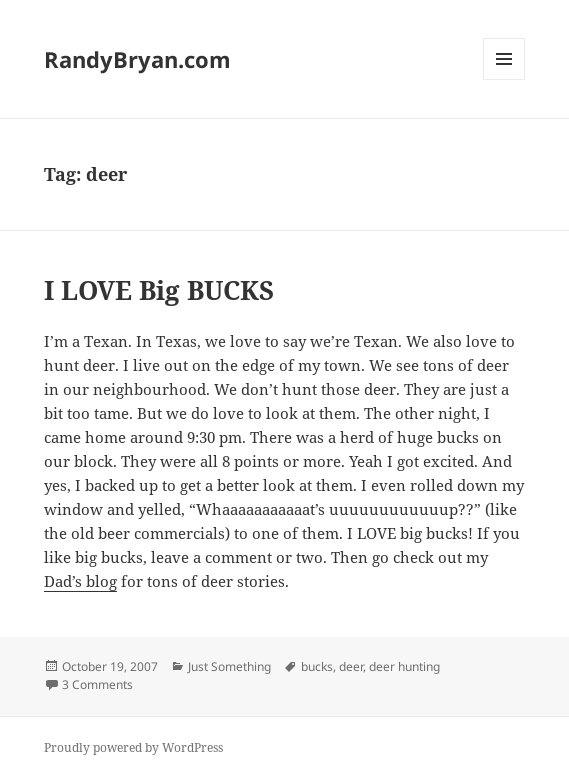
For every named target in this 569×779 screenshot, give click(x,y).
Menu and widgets (504, 79)
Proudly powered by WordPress (133, 747)
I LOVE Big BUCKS (159, 290)
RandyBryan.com (137, 59)
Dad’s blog (80, 581)
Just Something (229, 666)
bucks (317, 666)
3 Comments (97, 684)
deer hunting (404, 666)
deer (351, 666)
